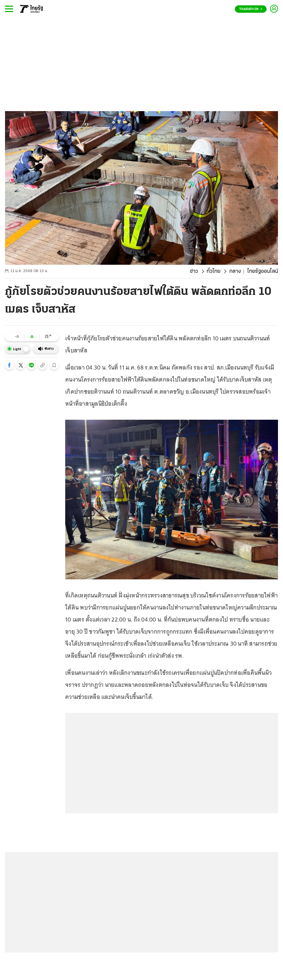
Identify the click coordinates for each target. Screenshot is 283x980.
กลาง (235, 271)
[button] (9, 365)
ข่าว (194, 271)
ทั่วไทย (214, 271)
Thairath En (251, 9)
